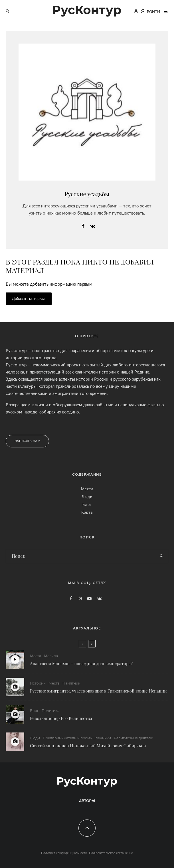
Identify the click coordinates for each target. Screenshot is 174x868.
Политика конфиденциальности (64, 853)
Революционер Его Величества (61, 719)
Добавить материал (29, 299)
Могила (51, 656)
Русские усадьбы (87, 194)
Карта (87, 513)
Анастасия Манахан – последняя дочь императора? (81, 663)
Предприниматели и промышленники (77, 740)
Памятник (71, 683)
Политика (50, 711)
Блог (87, 505)
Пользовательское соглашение (111, 853)
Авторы (87, 801)
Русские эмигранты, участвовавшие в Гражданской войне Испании (98, 691)
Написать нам (27, 441)
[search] (162, 556)
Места (87, 489)
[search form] (81, 556)
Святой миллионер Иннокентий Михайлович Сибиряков (88, 748)
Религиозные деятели (133, 740)
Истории (38, 683)
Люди (87, 497)
